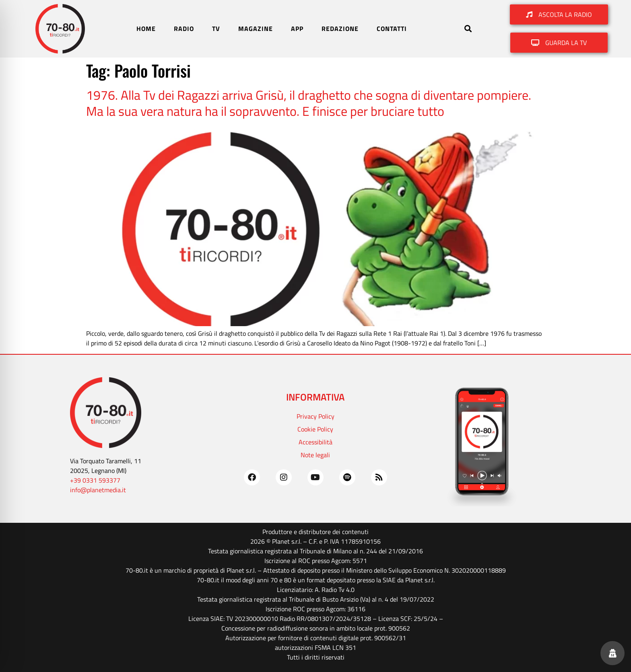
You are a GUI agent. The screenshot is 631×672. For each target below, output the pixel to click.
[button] (468, 29)
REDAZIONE (340, 29)
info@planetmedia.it (98, 490)
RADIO (184, 29)
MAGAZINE (256, 29)
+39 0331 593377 (95, 480)
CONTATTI (392, 29)
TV (216, 29)
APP (297, 29)
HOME (146, 29)
